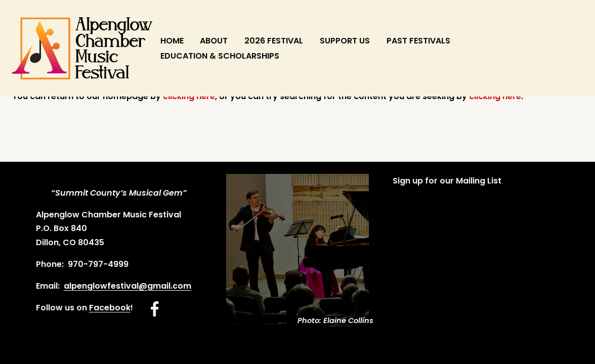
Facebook (110, 308)
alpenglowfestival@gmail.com (127, 286)
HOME (172, 41)
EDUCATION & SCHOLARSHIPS (220, 56)
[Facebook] (155, 309)
